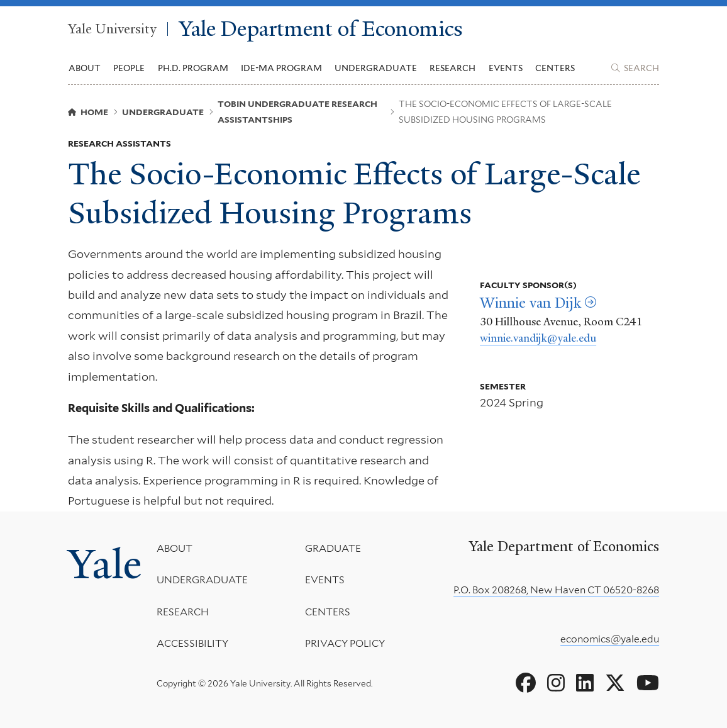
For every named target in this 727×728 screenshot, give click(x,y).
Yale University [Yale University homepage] (112, 29)
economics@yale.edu (610, 639)
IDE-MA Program (281, 68)
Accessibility (192, 644)
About (175, 548)
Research (183, 612)
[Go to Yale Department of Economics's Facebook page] (526, 683)
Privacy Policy (345, 644)
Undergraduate (202, 580)
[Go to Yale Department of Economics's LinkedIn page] (585, 683)
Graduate (333, 548)
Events (506, 68)
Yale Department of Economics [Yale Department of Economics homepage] (321, 29)
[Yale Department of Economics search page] (635, 68)
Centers (555, 68)
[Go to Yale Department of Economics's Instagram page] (556, 683)
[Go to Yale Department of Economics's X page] (615, 683)
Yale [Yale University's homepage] (105, 564)
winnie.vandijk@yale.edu (538, 338)
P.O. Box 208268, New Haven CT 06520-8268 (556, 590)
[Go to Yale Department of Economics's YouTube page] (648, 683)
